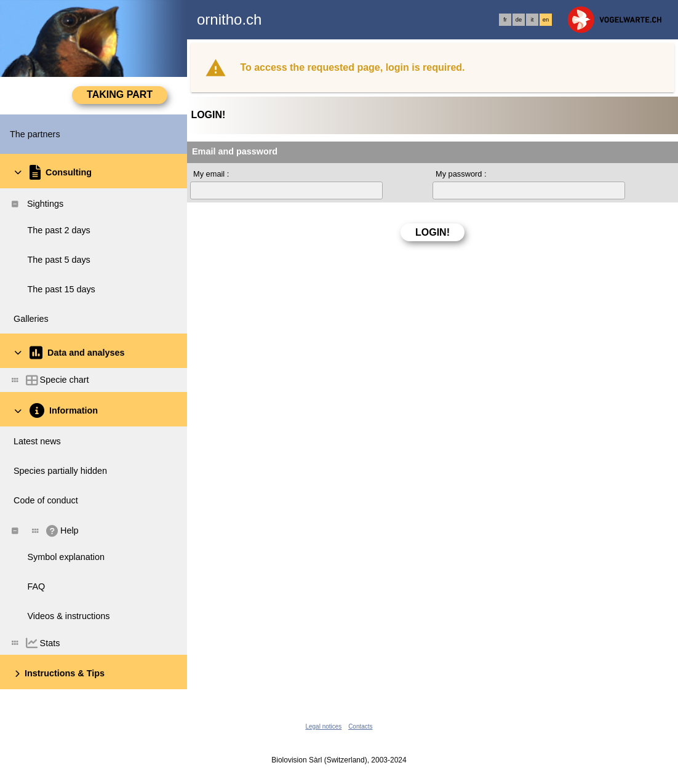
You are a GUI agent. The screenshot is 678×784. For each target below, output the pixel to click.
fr (505, 20)
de (519, 20)
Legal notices (323, 726)
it (532, 20)
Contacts (360, 726)
